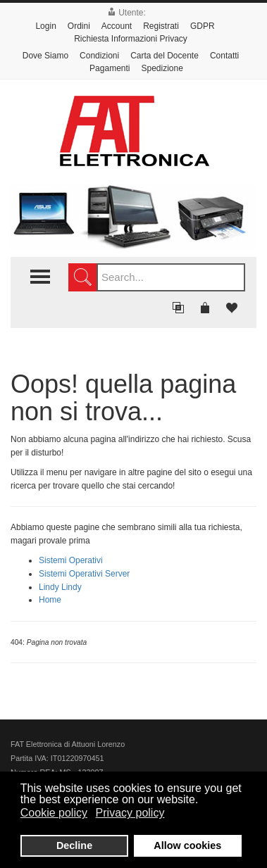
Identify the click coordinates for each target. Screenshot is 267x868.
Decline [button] (74, 845)
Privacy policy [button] (130, 813)
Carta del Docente (164, 56)
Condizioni (99, 56)
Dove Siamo (45, 56)
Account (117, 26)
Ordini (79, 26)
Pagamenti (110, 68)
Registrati (161, 26)
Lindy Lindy (60, 587)
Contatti (224, 56)
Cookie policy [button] (54, 813)
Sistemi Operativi (71, 560)
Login (45, 26)
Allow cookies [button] (187, 845)
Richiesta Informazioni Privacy (131, 39)
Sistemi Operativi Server (84, 574)
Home (50, 600)
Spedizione (162, 68)
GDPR (203, 26)
